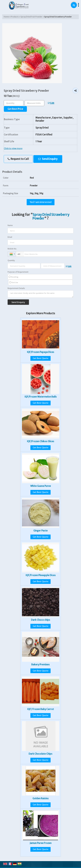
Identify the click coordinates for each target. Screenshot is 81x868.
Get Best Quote (40, 358)
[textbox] (34, 103)
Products (15, 17)
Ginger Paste (40, 531)
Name (10, 225)
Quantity (11, 260)
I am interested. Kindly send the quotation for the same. (40, 294)
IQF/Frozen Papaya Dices (40, 352)
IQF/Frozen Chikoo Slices (40, 441)
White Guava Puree (41, 486)
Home (6, 17)
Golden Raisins (41, 798)
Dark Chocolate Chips (40, 754)
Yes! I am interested (41, 202)
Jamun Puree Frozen (41, 843)
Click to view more (13, 148)
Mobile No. (12, 249)
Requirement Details (16, 288)
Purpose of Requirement (18, 272)
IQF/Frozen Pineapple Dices (41, 575)
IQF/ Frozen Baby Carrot (40, 709)
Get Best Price (15, 109)
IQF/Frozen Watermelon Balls (41, 397)
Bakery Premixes (40, 665)
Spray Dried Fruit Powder (31, 17)
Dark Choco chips (41, 620)
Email (10, 237)
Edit (51, 103)
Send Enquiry (48, 159)
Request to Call (18, 159)
